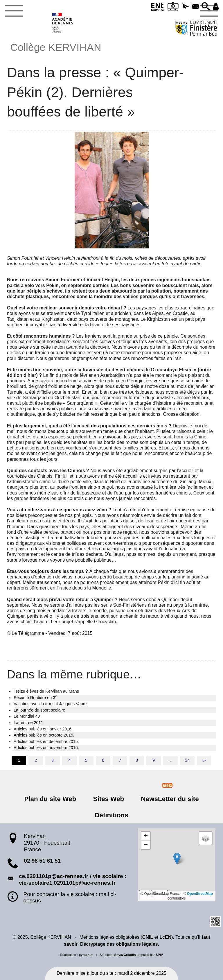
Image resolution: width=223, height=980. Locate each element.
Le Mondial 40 (27, 716)
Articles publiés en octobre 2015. (44, 735)
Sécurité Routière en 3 (35, 697)
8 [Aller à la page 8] (137, 760)
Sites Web (109, 799)
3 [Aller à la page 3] (53, 760)
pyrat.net (86, 955)
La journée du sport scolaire (39, 710)
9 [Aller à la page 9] (154, 760)
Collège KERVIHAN (56, 47)
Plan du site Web (52, 799)
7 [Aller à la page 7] (120, 760)
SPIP (159, 955)
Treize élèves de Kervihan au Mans (46, 691)
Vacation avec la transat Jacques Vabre (50, 704)
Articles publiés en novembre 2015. (46, 748)
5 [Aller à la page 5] (86, 760)
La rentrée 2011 (28, 723)
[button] (184, 7)
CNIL (148, 937)
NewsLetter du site (168, 799)
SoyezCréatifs (125, 955)
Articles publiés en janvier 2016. (43, 729)
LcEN (165, 937)
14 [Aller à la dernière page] (187, 760)
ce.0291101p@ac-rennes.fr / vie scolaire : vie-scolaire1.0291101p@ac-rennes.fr (73, 879)
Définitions (111, 815)
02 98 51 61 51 (42, 861)
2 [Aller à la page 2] (36, 760)
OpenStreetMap (200, 894)
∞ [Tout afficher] (204, 760)
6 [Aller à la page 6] (103, 760)
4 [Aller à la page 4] (69, 760)
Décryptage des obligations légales (119, 944)
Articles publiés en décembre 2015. (46, 741)
